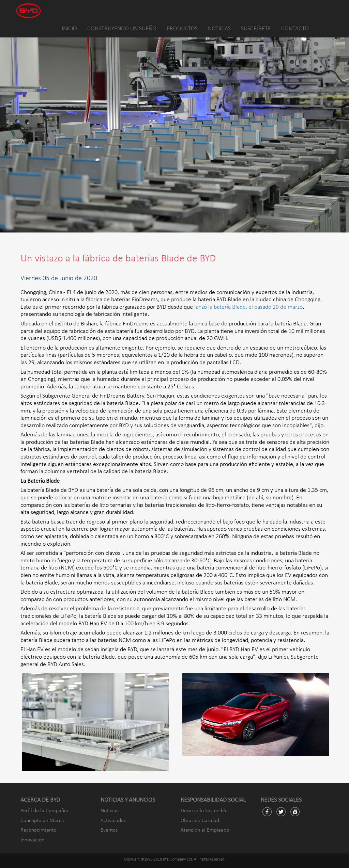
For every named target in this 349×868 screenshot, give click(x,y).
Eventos (109, 830)
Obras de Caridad (200, 821)
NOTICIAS (219, 29)
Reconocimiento (38, 830)
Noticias (109, 811)
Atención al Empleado (205, 830)
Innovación (32, 840)
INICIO (69, 29)
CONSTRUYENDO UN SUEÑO (122, 29)
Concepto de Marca (42, 821)
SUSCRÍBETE (256, 29)
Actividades (113, 821)
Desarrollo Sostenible (204, 811)
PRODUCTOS (182, 29)
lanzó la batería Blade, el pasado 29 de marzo (248, 307)
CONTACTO (295, 29)
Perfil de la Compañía (44, 811)
